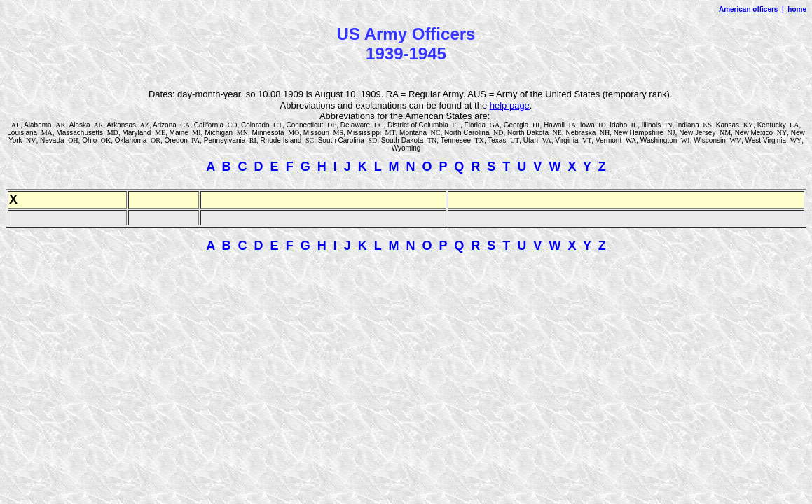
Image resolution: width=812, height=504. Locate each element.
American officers (748, 9)
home (797, 9)
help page (510, 105)
